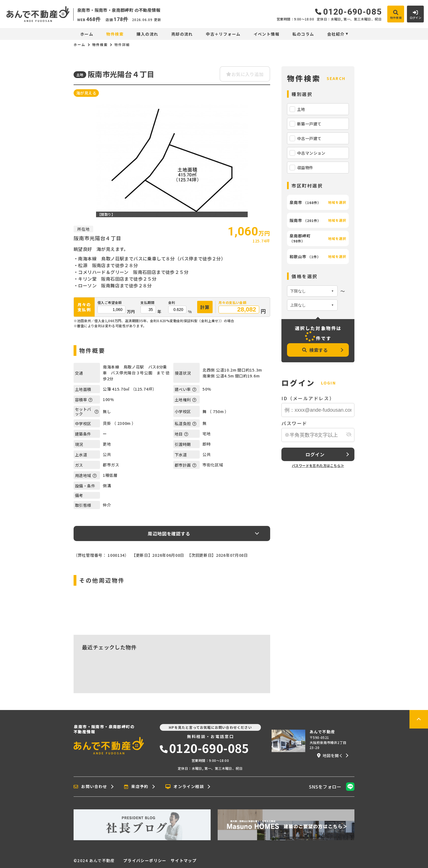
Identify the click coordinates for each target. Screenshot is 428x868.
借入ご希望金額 (110, 303)
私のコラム (303, 34)
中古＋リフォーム (223, 34)
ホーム (87, 34)
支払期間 (147, 303)
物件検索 (115, 34)
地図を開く (330, 755)
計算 (205, 307)
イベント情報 (267, 34)
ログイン (315, 454)
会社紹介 (336, 34)
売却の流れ (182, 34)
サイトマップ (184, 860)
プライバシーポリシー (145, 860)
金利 (172, 303)
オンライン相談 (185, 787)
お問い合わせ (90, 787)
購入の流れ (147, 34)
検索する (315, 350)
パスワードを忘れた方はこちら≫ (318, 465)
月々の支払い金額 (232, 303)
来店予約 (136, 787)
